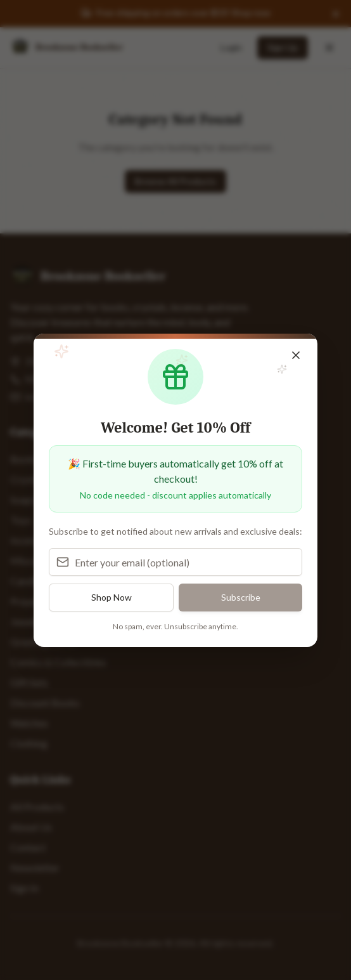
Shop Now (112, 597)
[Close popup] (296, 355)
